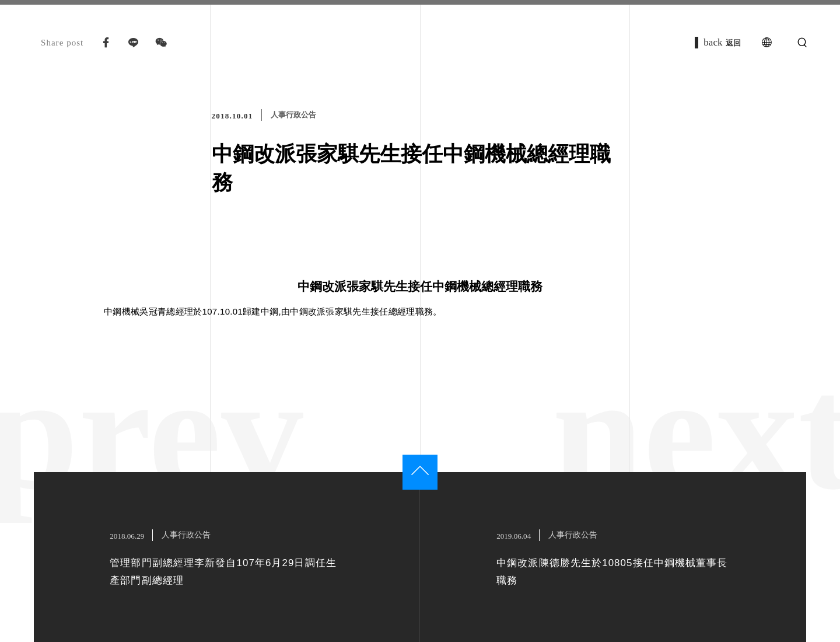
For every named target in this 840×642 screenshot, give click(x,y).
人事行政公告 (293, 115)
